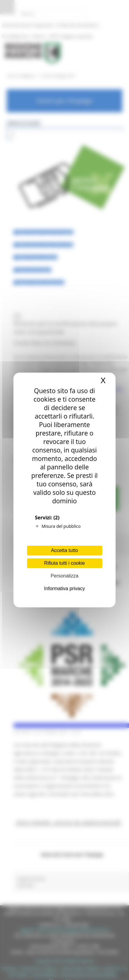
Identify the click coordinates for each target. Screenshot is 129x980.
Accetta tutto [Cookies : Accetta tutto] (64, 550)
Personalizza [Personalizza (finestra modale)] (65, 576)
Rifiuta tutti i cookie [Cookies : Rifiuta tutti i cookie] (64, 563)
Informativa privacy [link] (64, 589)
